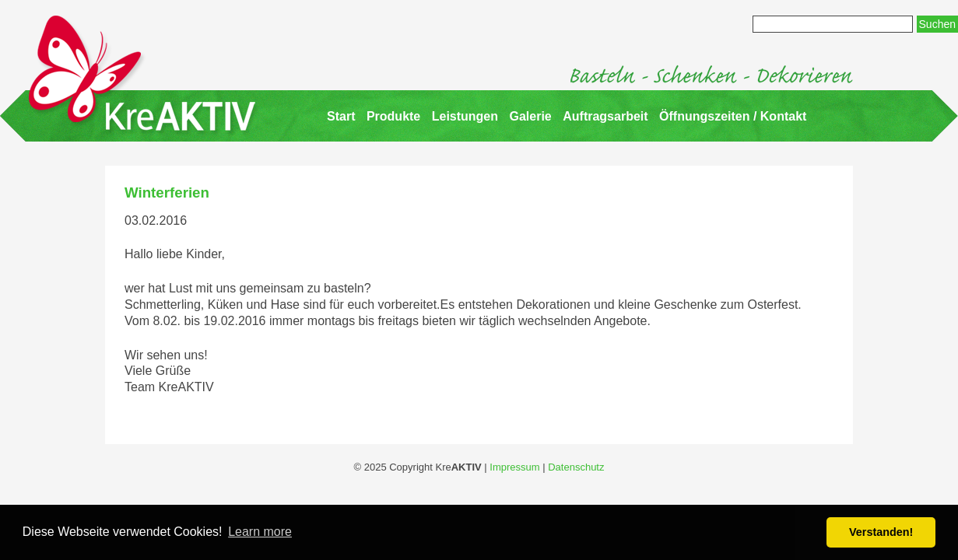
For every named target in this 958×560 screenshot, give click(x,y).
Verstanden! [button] (881, 532)
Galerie (531, 116)
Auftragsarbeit (605, 116)
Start (341, 116)
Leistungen (465, 116)
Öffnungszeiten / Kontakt (733, 116)
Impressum (514, 467)
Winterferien (167, 192)
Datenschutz (576, 467)
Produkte (393, 116)
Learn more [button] (260, 532)
